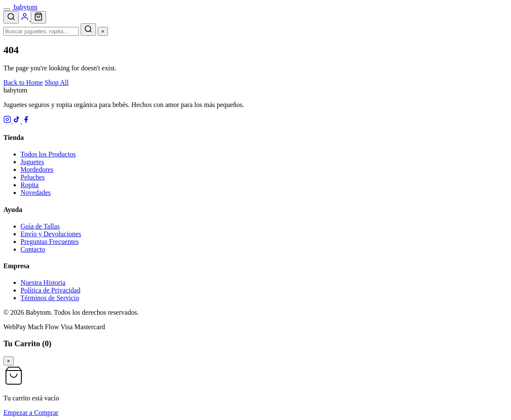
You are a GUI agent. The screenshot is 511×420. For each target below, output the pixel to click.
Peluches (33, 177)
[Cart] (38, 17)
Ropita (30, 185)
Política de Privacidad (50, 290)
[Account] (26, 19)
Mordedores (37, 169)
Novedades (36, 193)
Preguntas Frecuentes (49, 242)
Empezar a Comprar (31, 413)
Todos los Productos (48, 154)
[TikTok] (17, 121)
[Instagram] (8, 121)
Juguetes (32, 162)
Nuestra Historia (43, 282)
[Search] (11, 17)
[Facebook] (26, 121)
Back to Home (23, 83)
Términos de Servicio (50, 298)
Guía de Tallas (40, 226)
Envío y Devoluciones (51, 234)
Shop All (56, 83)
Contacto (33, 249)
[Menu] (7, 9)
